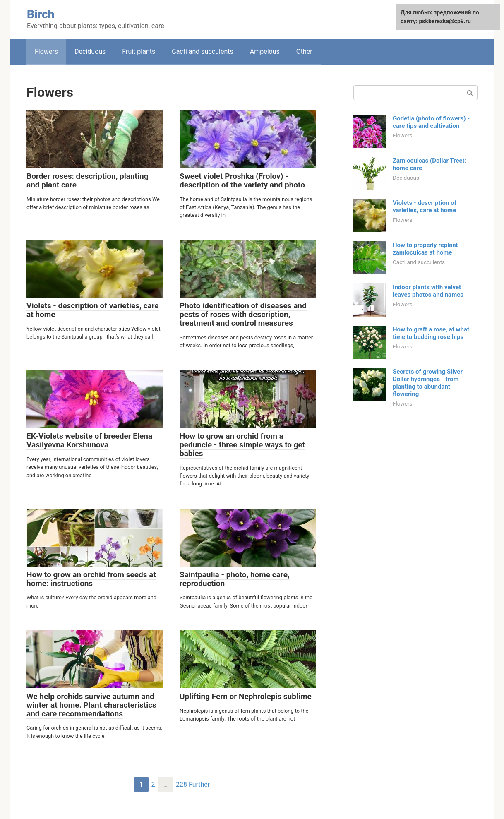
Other (304, 52)
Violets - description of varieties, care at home (425, 207)
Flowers (403, 135)
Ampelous (265, 52)
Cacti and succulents (202, 52)
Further (199, 784)
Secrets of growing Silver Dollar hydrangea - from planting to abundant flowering (428, 383)
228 (181, 784)
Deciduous (90, 52)
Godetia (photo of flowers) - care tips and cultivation (431, 122)
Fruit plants (139, 52)
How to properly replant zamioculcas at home (425, 249)
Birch (41, 14)
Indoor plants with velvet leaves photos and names (428, 291)
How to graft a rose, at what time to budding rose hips (431, 333)
